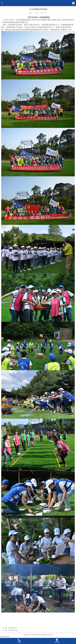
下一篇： (10, 630)
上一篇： (10, 628)
